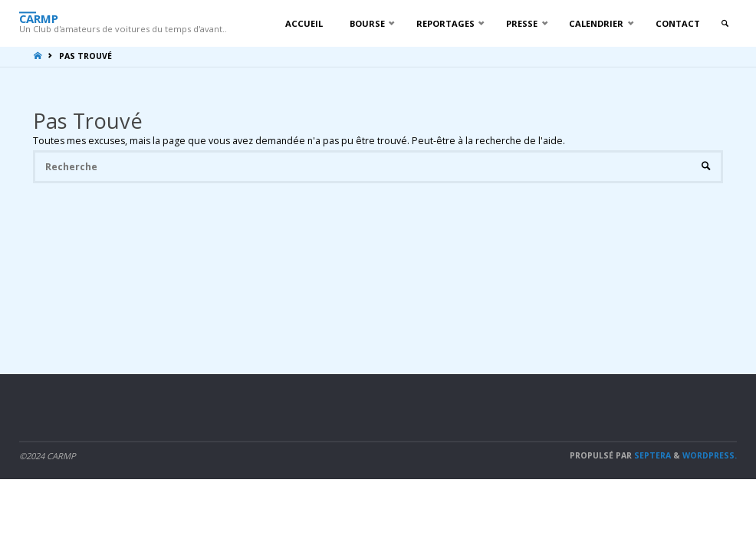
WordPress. (710, 455)
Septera (651, 455)
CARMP (39, 18)
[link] (725, 24)
